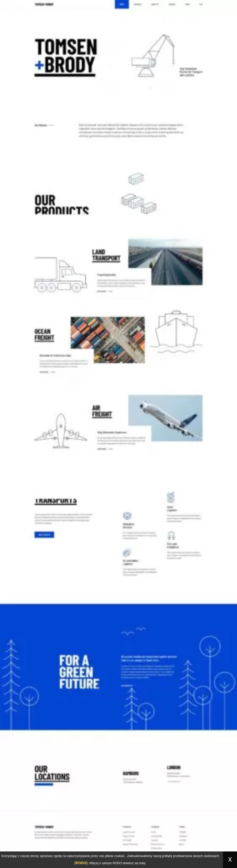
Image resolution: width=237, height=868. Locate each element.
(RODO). (82, 863)
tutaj (142, 863)
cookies (120, 856)
